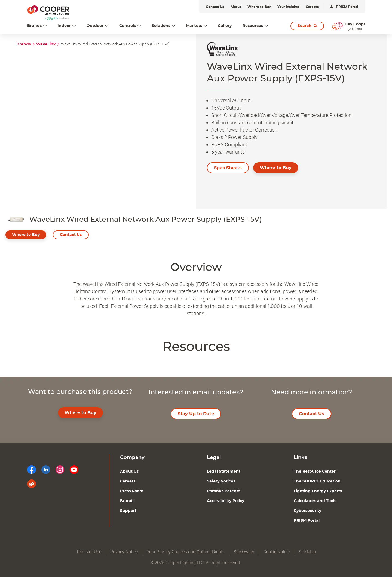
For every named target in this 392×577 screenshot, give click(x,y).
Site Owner (244, 552)
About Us (129, 472)
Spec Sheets (228, 168)
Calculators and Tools (315, 501)
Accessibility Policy (226, 501)
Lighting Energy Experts (318, 491)
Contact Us (71, 235)
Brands (24, 44)
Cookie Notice (276, 552)
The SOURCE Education (317, 481)
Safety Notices (221, 481)
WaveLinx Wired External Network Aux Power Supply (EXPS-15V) (115, 44)
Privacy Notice (124, 552)
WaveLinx (46, 44)
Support (128, 511)
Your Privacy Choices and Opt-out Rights (186, 552)
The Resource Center (315, 472)
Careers (128, 481)
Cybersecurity (307, 511)
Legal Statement (224, 472)
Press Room (132, 491)
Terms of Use (89, 552)
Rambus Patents (223, 491)
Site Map (307, 552)
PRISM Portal (307, 521)
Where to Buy (276, 168)
